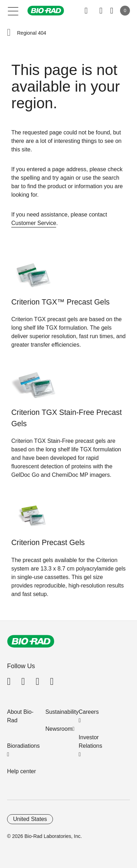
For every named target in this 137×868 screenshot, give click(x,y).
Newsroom (59, 729)
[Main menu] (13, 11)
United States (30, 819)
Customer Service (34, 223)
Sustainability (62, 712)
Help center (22, 771)
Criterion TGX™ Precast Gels (61, 302)
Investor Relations (91, 742)
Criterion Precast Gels (48, 543)
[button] (9, 33)
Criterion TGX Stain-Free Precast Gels (67, 418)
